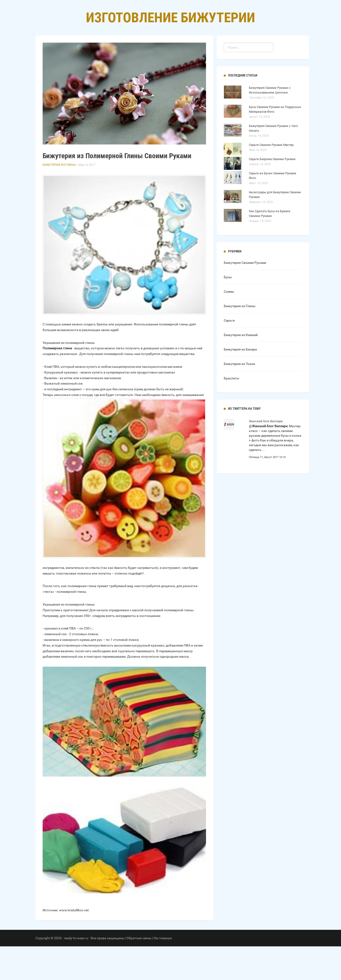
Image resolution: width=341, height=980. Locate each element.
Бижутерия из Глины (59, 198)
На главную (163, 972)
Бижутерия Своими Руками (245, 296)
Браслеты (231, 412)
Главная (142, 47)
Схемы (229, 325)
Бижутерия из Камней (241, 369)
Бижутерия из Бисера (240, 383)
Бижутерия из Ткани (239, 397)
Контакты (190, 47)
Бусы (228, 311)
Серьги (229, 354)
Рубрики (165, 47)
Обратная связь (139, 972)
